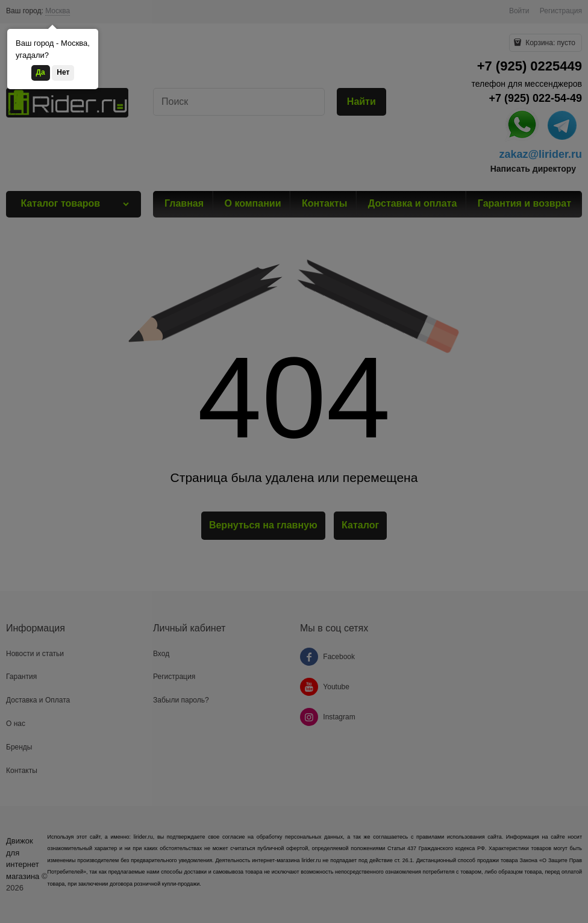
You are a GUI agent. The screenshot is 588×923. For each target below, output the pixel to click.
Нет (63, 72)
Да (41, 72)
